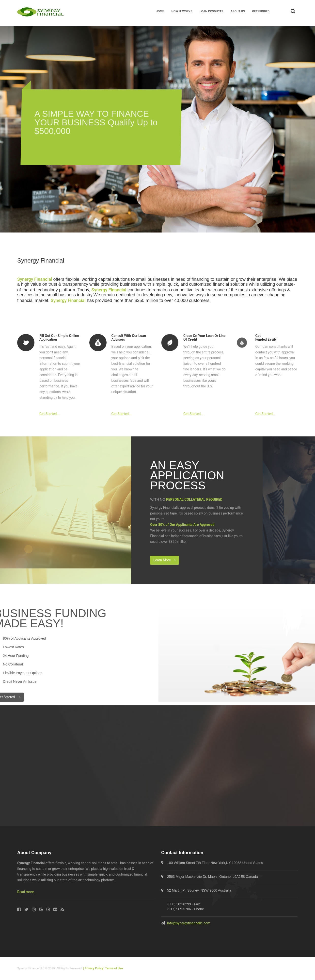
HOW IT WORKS (182, 11)
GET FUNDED (261, 11)
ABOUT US (238, 11)
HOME (160, 11)
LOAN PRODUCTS (212, 11)
